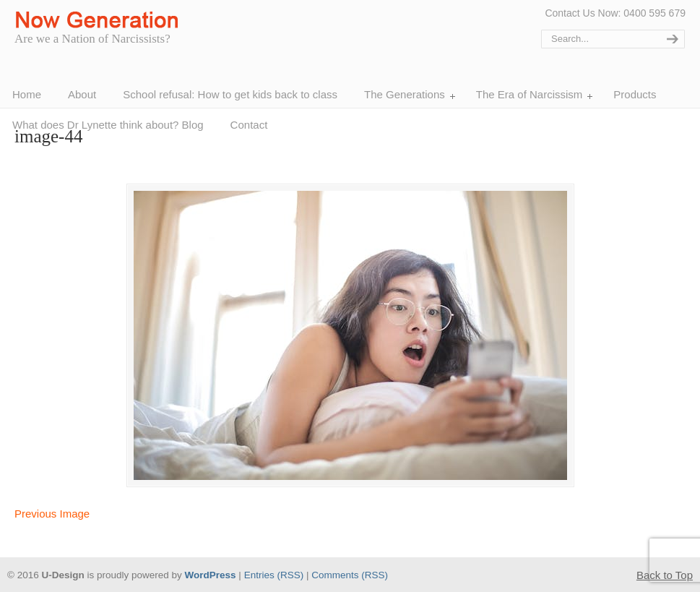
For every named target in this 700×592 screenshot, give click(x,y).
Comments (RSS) (350, 575)
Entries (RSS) (274, 575)
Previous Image (52, 514)
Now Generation (100, 20)
